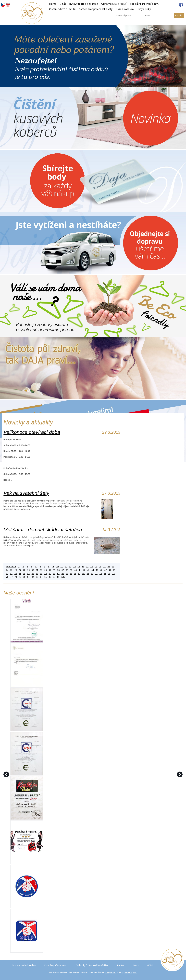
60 (50, 574)
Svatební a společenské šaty (96, 9)
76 (7, 577)
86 (50, 577)
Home (53, 4)
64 (67, 574)
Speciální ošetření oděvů (144, 4)
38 (67, 570)
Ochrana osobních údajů (24, 965)
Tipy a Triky (144, 9)
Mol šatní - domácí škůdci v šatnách (43, 530)
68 (84, 574)
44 (93, 570)
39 (71, 570)
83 (37, 577)
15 (79, 567)
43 (88, 570)
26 (16, 570)
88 (58, 577)
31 (37, 570)
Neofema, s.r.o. (131, 972)
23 (113, 567)
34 (50, 570)
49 (114, 570)
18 (92, 567)
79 (20, 577)
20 (100, 567)
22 (109, 567)
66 (75, 574)
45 (97, 570)
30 (33, 570)
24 (7, 570)
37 (63, 570)
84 (41, 577)
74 (109, 574)
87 (54, 577)
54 (24, 574)
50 (7, 574)
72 (101, 574)
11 (62, 567)
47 (105, 570)
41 (80, 570)
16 (83, 567)
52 (16, 574)
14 (74, 567)
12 (66, 567)
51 (11, 574)
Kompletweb (111, 972)
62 (58, 574)
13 (70, 567)
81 (28, 577)
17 (87, 567)
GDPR (150, 965)
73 (105, 574)
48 (110, 570)
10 (57, 567)
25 (11, 570)
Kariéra (121, 965)
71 (96, 574)
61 (54, 574)
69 (88, 574)
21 (104, 567)
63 (63, 574)
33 (46, 570)
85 (46, 577)
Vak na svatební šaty (26, 493)
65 (71, 574)
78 (16, 577)
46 (101, 570)
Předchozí (11, 567)
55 (28, 574)
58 (41, 574)
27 (20, 570)
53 (20, 574)
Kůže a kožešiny (125, 9)
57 (37, 574)
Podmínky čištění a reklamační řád (92, 965)
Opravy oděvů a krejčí (114, 4)
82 (33, 577)
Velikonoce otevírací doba (32, 432)
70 (92, 574)
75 (113, 574)
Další (63, 577)
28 (24, 570)
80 (24, 577)
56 (33, 574)
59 (46, 574)
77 (11, 577)
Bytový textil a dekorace (84, 4)
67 (79, 574)
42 (84, 570)
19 (96, 567)
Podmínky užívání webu (56, 965)
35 (54, 570)
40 (75, 570)
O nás (63, 4)
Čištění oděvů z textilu (62, 9)
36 (58, 570)
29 (28, 570)
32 (41, 570)
